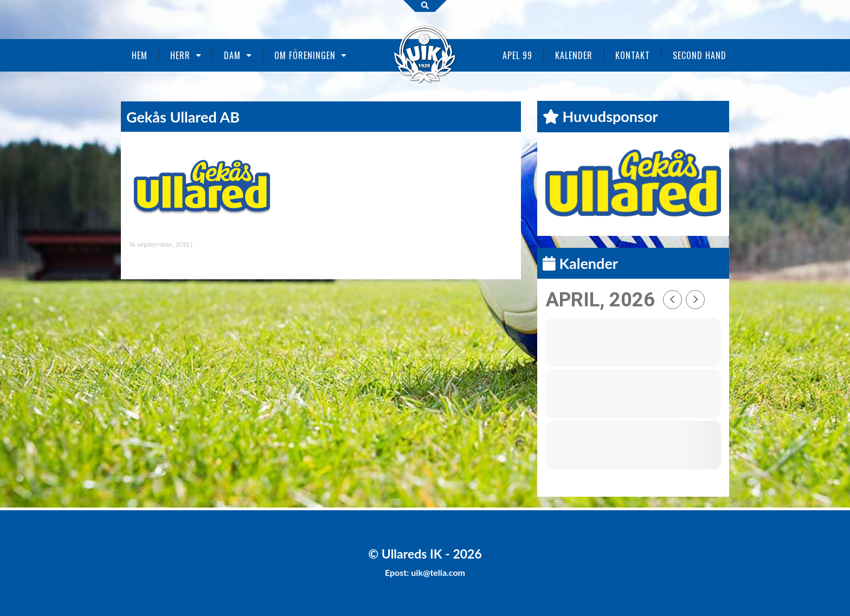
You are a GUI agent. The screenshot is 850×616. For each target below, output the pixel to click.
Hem (140, 55)
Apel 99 (517, 55)
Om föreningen (305, 55)
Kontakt (633, 55)
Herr (180, 55)
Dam (232, 55)
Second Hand (700, 55)
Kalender (574, 55)
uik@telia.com (438, 572)
